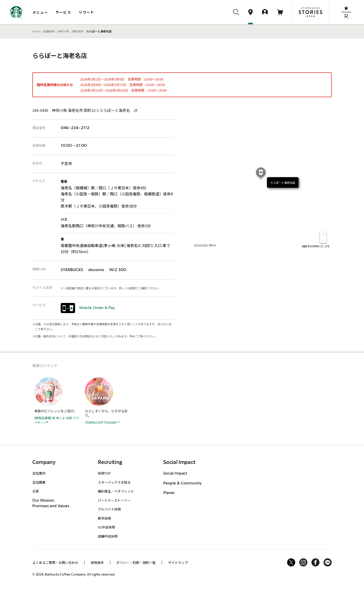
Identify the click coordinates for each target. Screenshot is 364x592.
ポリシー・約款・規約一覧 (136, 563)
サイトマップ (178, 563)
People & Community (183, 483)
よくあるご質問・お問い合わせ (55, 563)
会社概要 (39, 482)
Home (36, 31)
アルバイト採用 (109, 509)
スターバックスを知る (114, 482)
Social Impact (175, 474)
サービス (63, 12)
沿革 (36, 491)
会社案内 (39, 473)
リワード (86, 12)
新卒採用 (104, 518)
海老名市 (78, 31)
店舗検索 (49, 31)
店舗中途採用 (108, 536)
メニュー (40, 12)
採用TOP (104, 473)
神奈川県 (63, 31)
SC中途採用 (106, 527)
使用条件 (97, 563)
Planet (169, 493)
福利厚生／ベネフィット (116, 491)
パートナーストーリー (114, 500)
